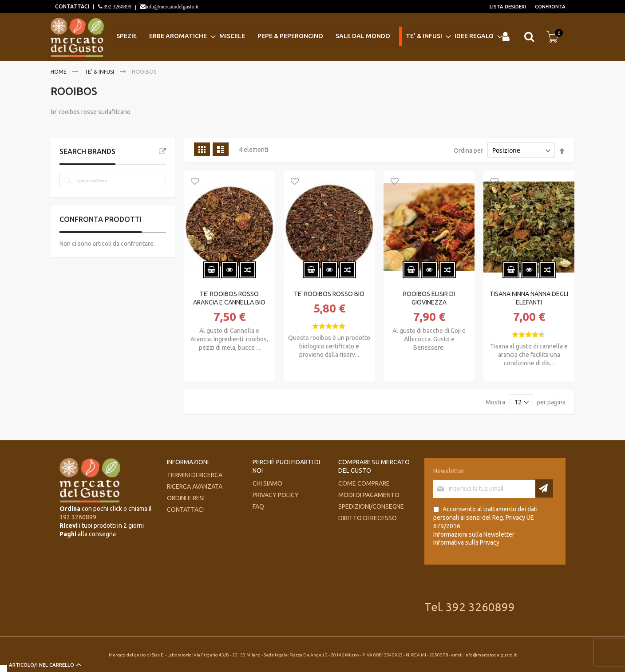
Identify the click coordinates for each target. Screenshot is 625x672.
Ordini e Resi (186, 498)
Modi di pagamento (369, 495)
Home (59, 72)
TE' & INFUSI (100, 72)
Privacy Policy (276, 495)
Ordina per (468, 150)
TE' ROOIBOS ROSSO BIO (329, 294)
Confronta (550, 7)
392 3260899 (117, 7)
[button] (195, 182)
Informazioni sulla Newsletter (474, 534)
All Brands (162, 151)
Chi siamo (267, 483)
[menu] (306, 37)
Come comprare (364, 483)
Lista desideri (508, 7)
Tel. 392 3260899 (470, 607)
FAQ (258, 506)
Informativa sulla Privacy (466, 542)
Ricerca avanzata (195, 486)
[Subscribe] (544, 488)
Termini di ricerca (195, 475)
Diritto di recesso (368, 518)
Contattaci (185, 510)
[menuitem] (129, 36)
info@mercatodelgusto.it (172, 7)
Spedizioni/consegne (371, 506)
